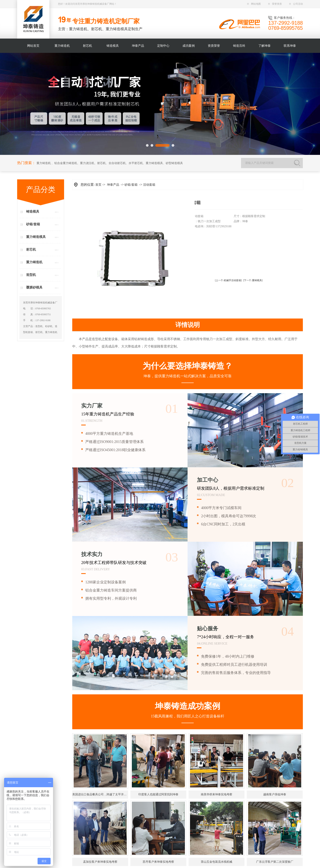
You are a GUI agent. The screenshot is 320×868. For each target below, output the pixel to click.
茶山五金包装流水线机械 (217, 862)
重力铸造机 (62, 46)
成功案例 (189, 46)
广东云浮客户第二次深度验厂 (275, 862)
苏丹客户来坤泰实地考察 (158, 862)
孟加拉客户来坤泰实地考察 (100, 862)
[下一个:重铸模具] (253, 280)
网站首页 (33, 46)
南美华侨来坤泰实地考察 (217, 794)
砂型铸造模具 (174, 163)
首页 (98, 185)
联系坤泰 (290, 46)
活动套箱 (149, 185)
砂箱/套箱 (33, 224)
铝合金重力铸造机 (66, 163)
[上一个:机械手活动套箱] (228, 280)
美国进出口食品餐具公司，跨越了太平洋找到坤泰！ (100, 794)
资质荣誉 (214, 46)
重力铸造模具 (154, 163)
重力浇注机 (87, 163)
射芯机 (87, 46)
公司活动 (296, 4)
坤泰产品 (138, 46)
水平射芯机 (136, 163)
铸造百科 (239, 46)
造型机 (31, 275)
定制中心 (163, 46)
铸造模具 (113, 46)
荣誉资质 (275, 4)
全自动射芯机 (117, 163)
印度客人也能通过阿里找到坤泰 (158, 794)
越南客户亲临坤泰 (275, 794)
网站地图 (254, 4)
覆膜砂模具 (34, 287)
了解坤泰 (264, 46)
